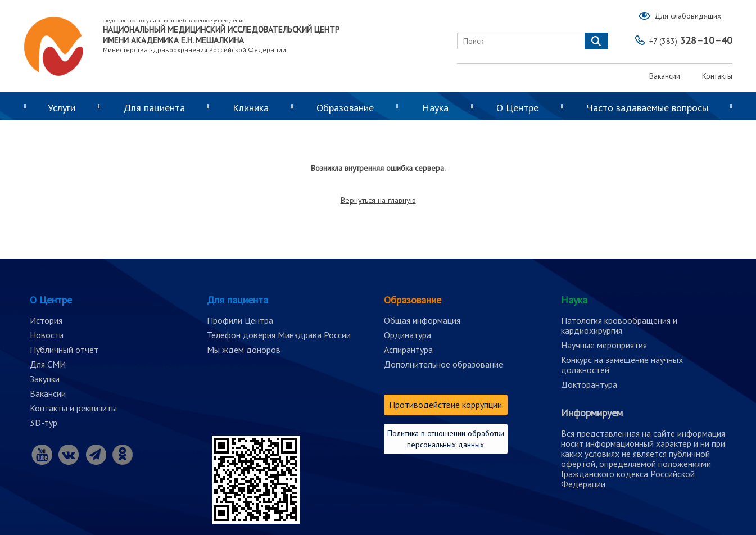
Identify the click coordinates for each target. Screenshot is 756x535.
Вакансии (665, 76)
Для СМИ (48, 364)
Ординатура (408, 335)
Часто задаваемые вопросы (648, 108)
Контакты (717, 76)
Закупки (45, 379)
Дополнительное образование (443, 364)
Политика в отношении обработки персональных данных (446, 439)
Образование (345, 108)
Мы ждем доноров (244, 350)
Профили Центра (240, 320)
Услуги (62, 108)
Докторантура (589, 384)
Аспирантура (408, 350)
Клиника (251, 108)
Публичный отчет (64, 350)
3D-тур (44, 423)
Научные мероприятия (604, 345)
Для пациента (154, 108)
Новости (47, 335)
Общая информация (422, 320)
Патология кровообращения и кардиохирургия (619, 325)
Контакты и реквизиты (73, 408)
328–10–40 (691, 40)
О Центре (517, 108)
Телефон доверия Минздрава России (279, 335)
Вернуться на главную (378, 200)
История (46, 320)
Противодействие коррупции (445, 405)
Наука (435, 108)
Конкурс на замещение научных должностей (622, 365)
